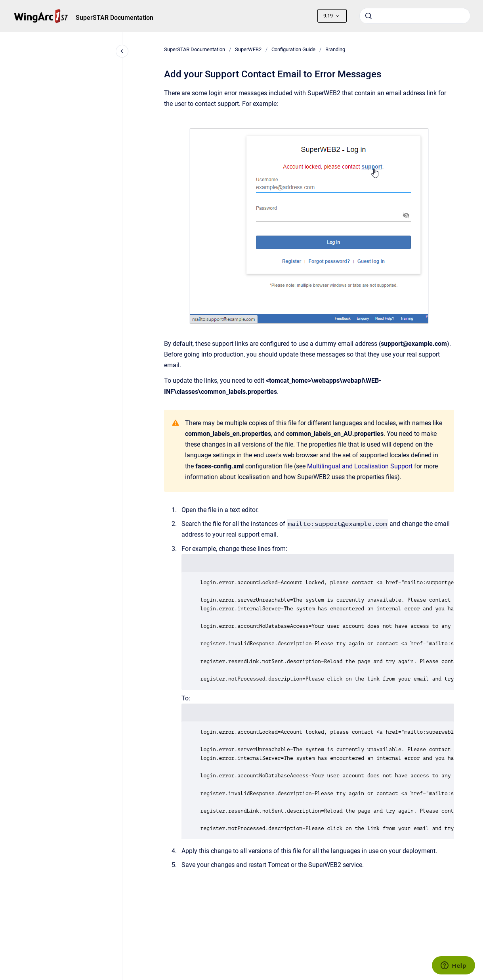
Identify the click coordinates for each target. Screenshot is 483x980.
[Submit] (368, 16)
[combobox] (415, 16)
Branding (335, 49)
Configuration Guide (293, 49)
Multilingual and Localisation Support (360, 466)
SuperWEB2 (248, 49)
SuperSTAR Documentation (115, 18)
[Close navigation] (122, 51)
